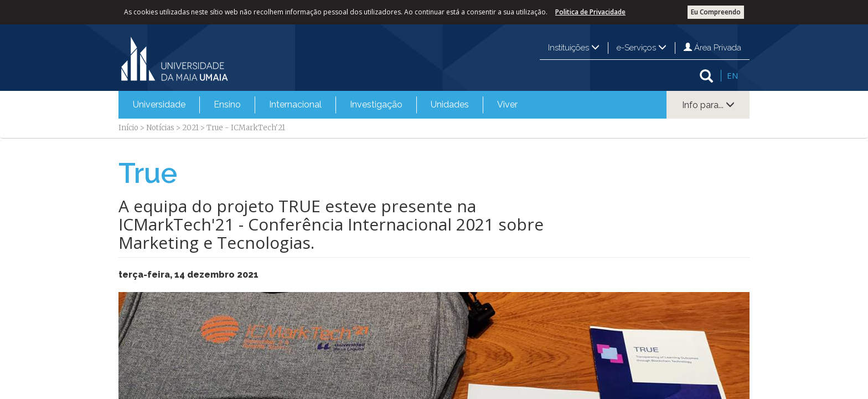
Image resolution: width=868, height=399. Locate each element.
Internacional (295, 104)
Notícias (160, 128)
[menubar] (325, 105)
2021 (190, 128)
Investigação (376, 104)
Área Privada (712, 48)
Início (128, 128)
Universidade (159, 104)
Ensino (227, 104)
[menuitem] (159, 105)
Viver (507, 104)
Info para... (708, 105)
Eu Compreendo (716, 12)
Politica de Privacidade (590, 12)
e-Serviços (642, 48)
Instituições (574, 48)
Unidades (450, 104)
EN (732, 75)
